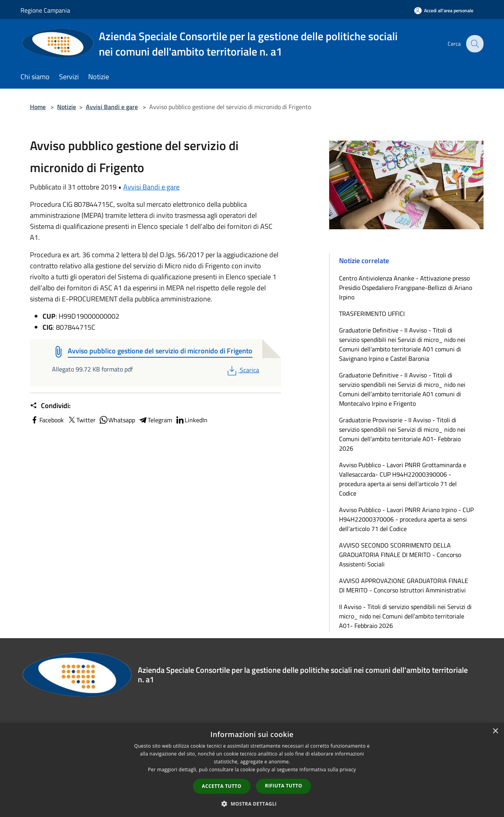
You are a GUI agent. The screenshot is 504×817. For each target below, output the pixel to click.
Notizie (67, 107)
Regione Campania (45, 10)
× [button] (495, 731)
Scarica (242, 370)
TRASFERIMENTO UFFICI (372, 314)
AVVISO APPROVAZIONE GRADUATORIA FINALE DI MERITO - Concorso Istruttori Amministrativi (404, 585)
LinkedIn (191, 420)
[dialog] (252, 770)
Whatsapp (117, 420)
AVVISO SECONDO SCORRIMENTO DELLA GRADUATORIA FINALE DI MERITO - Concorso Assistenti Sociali (400, 555)
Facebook (47, 420)
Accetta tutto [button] (222, 786)
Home (38, 107)
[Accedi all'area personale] (444, 10)
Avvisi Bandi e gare (112, 107)
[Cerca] (474, 44)
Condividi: (50, 406)
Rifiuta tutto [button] (284, 786)
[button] (252, 804)
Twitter (81, 420)
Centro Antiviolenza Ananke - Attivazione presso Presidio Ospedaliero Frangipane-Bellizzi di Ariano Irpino (406, 288)
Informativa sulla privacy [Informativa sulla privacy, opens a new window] (328, 770)
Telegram (155, 420)
